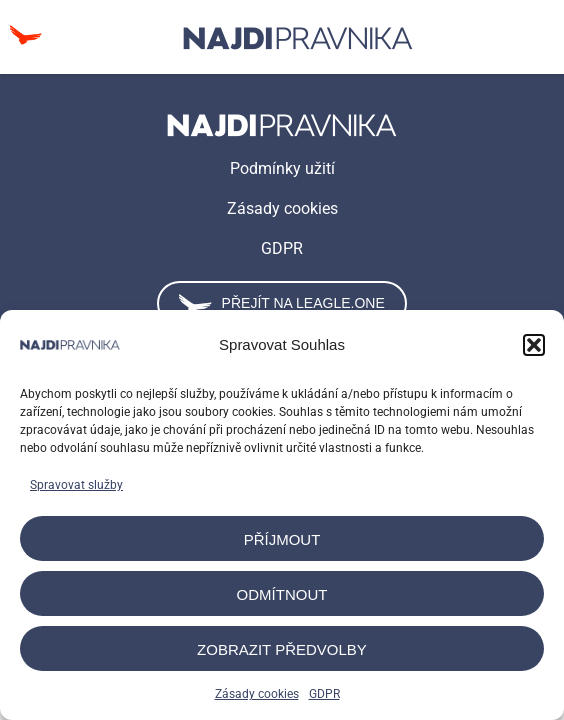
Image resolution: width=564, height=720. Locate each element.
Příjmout (282, 539)
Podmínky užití (282, 168)
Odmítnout (282, 594)
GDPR (324, 694)
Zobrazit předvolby (282, 649)
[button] (534, 345)
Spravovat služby (76, 485)
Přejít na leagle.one (281, 304)
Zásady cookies (257, 694)
